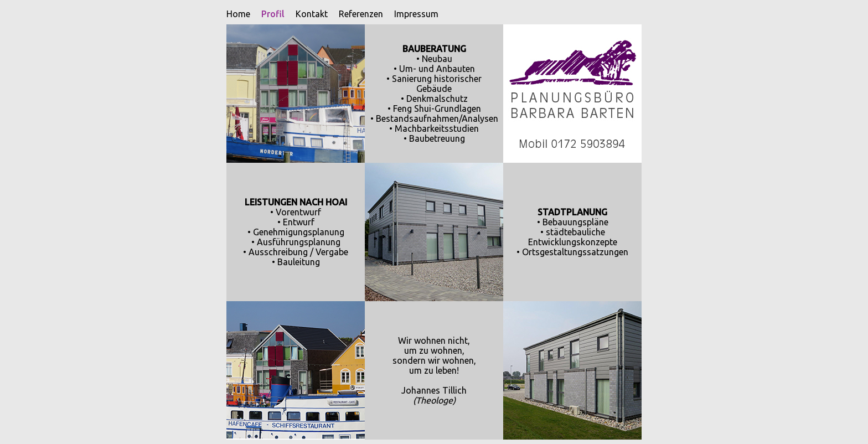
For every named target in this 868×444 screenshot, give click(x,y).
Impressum (411, 14)
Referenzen (355, 14)
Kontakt (306, 14)
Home (233, 14)
